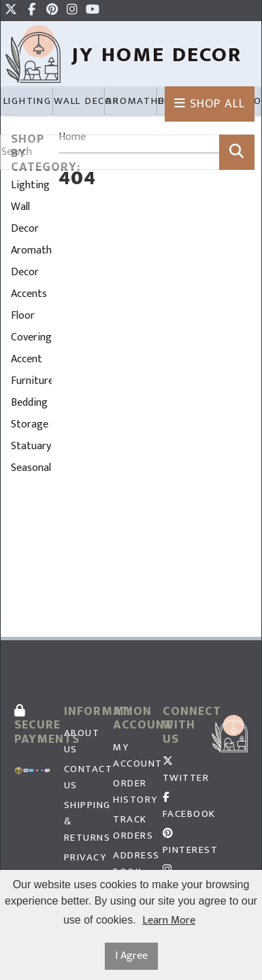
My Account (131, 756)
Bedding (29, 403)
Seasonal (31, 468)
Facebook (181, 807)
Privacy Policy (82, 866)
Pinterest (181, 843)
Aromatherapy (32, 250)
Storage (30, 424)
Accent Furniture (32, 370)
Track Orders (131, 828)
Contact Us (82, 777)
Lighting (30, 185)
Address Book (131, 864)
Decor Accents (29, 283)
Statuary (31, 446)
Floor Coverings (32, 327)
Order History (131, 792)
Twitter (181, 771)
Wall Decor (25, 218)
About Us (82, 741)
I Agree (131, 956)
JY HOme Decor (157, 55)
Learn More (169, 921)
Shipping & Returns (82, 822)
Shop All (210, 104)
